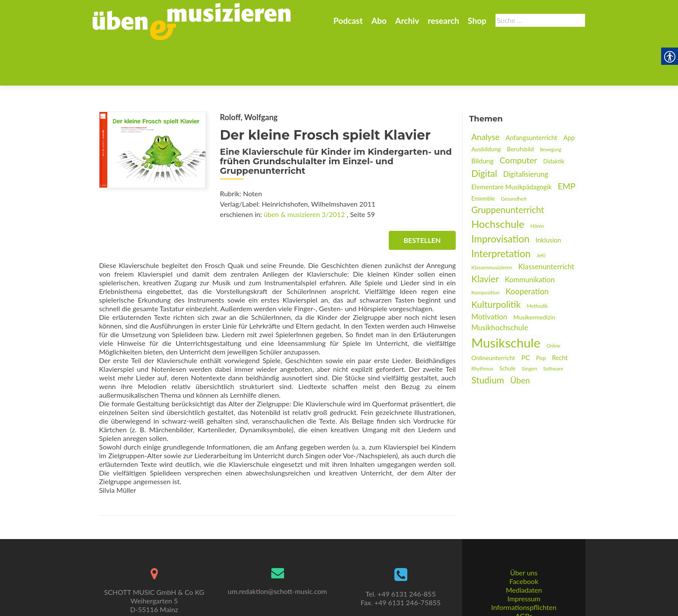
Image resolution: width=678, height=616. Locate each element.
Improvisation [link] (500, 196)
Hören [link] (537, 184)
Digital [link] (484, 131)
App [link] (569, 95)
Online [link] (553, 303)
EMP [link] (567, 144)
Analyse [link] (485, 94)
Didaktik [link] (554, 119)
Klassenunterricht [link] (546, 224)
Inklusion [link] (548, 198)
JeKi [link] (541, 213)
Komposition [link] (485, 250)
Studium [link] (488, 337)
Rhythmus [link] (482, 326)
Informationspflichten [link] (524, 575)
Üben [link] (520, 338)
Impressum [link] (524, 567)
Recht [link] (560, 315)
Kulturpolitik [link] (496, 262)
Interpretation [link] (501, 211)
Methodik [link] (537, 263)
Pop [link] (541, 316)
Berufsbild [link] (520, 107)
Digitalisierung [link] (526, 132)
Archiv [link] (407, 21)
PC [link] (525, 315)
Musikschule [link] (506, 300)
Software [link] (553, 326)
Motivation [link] (489, 274)
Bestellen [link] (422, 198)
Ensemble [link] (483, 156)
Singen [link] (529, 326)
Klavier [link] (485, 236)
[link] (192, 21)
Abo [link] (379, 21)
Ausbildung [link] (486, 107)
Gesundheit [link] (514, 156)
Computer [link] (518, 118)
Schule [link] (507, 326)
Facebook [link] (524, 549)
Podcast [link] (348, 21)
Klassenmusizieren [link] (492, 225)
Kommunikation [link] (530, 237)
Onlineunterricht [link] (493, 315)
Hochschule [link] (498, 181)
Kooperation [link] (527, 249)
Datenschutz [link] (524, 592)
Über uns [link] (524, 541)
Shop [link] (477, 21)
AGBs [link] (524, 584)
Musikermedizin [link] (534, 275)
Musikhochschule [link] (500, 285)
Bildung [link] (482, 118)
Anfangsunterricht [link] (531, 95)
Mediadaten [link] (524, 558)
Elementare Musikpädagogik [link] (512, 144)
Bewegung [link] (551, 107)
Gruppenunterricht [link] (508, 167)
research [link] (443, 21)
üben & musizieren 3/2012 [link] (304, 172)
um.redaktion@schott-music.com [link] (277, 559)
